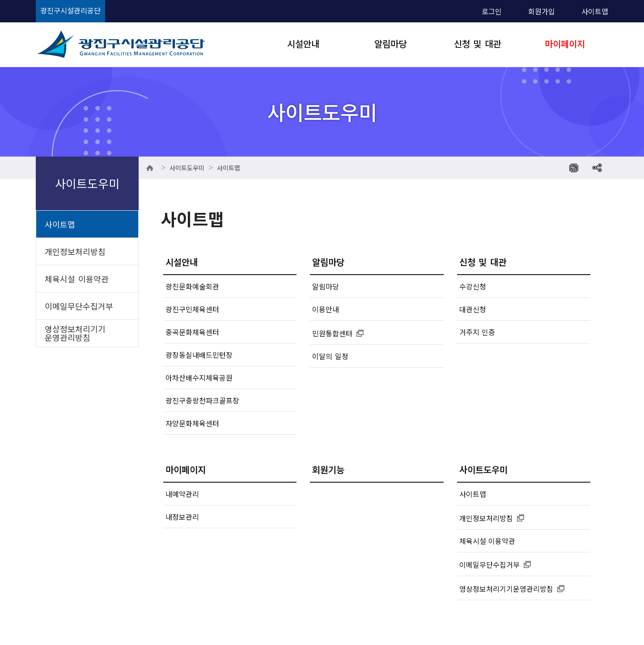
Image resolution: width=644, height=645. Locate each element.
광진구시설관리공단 (70, 10)
